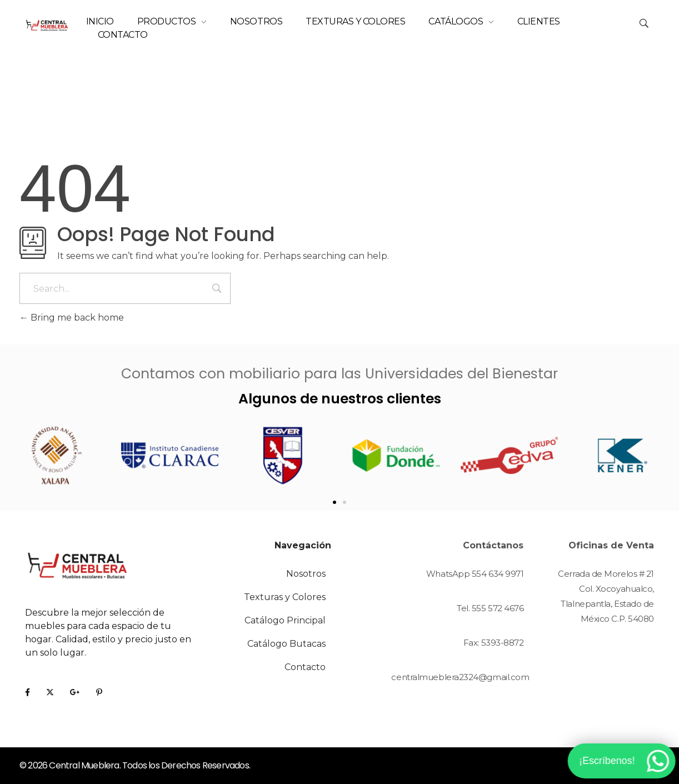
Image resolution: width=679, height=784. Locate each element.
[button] (334, 502)
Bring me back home (72, 318)
